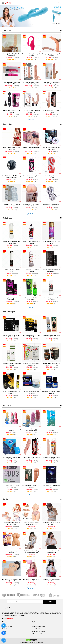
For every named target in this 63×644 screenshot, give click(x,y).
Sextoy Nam (8, 124)
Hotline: (8, 619)
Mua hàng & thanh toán (39, 629)
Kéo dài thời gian (9, 312)
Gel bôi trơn (7, 218)
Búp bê (6, 499)
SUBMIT (50, 602)
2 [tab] (32, 25)
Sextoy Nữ (7, 30)
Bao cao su (7, 406)
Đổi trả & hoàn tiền (38, 634)
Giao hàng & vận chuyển (39, 627)
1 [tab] (31, 25)
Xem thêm (31, 120)
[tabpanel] (31, 16)
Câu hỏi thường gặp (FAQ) (40, 631)
